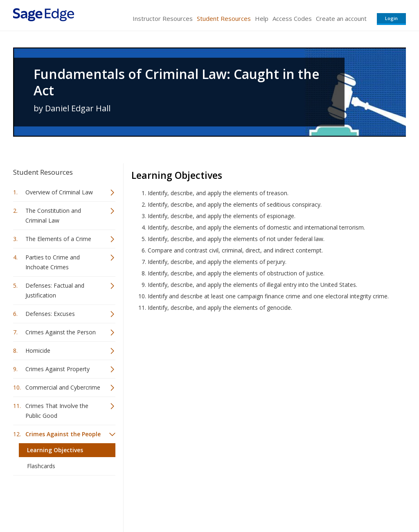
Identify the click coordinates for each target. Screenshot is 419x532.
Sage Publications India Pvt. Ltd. (132, 502)
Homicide (38, 351)
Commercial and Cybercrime (63, 387)
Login (391, 18)
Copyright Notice (306, 502)
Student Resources (224, 18)
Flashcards (41, 466)
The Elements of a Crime (58, 239)
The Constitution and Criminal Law (53, 215)
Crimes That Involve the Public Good (57, 411)
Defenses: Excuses (50, 314)
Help (262, 18)
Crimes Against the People (63, 434)
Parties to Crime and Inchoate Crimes (53, 262)
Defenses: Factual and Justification (55, 290)
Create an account (341, 18)
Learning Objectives (55, 450)
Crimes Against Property (57, 369)
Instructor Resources (163, 18)
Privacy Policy (352, 502)
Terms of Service (256, 502)
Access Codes (292, 18)
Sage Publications (60, 502)
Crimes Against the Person (61, 332)
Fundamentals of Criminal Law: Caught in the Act (177, 82)
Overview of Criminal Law (59, 192)
